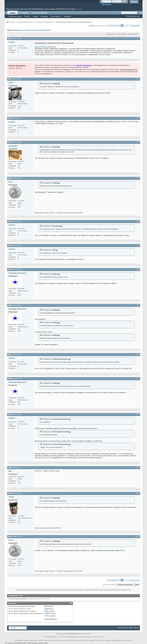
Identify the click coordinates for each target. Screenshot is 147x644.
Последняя (134, 26)
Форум (13, 13)
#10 (138, 354)
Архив (131, 628)
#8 (138, 269)
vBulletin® (54, 637)
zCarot (101, 637)
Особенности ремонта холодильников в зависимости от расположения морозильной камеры (50, 590)
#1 (138, 38)
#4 (138, 142)
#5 (138, 178)
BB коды (48, 606)
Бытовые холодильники (45, 22)
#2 (138, 79)
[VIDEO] (47, 613)
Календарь (44, 16)
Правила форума (51, 619)
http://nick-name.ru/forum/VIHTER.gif (48, 528)
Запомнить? (107, 5)
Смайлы (47, 609)
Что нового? (24, 13)
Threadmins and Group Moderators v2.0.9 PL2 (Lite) (73, 640)
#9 (138, 305)
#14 (138, 493)
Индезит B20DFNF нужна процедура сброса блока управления (108, 590)
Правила (27, 16)
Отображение (133, 34)
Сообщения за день (15, 16)
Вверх (137, 585)
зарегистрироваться (128, 69)
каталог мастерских (84, 65)
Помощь (134, 2)
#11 (138, 378)
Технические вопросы (25, 22)
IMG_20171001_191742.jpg (45, 47)
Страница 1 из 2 (114, 25)
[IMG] (47, 611)
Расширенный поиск (133, 16)
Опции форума (56, 16)
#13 (138, 467)
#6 (138, 221)
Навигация (67, 16)
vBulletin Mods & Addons (97, 640)
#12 (138, 414)
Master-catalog (123, 628)
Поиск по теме (121, 34)
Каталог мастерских (39, 13)
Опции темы (110, 34)
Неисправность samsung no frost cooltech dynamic (31, 30)
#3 (138, 118)
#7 (138, 245)
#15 (138, 536)
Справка (35, 16)
